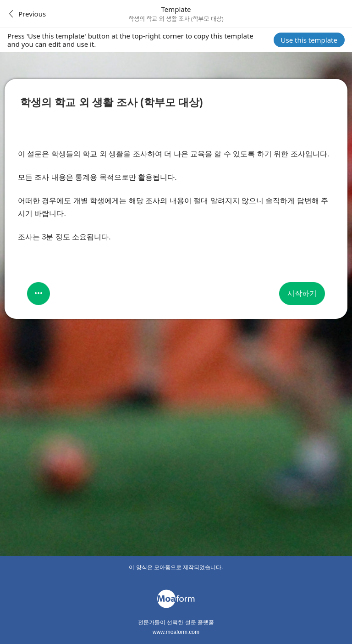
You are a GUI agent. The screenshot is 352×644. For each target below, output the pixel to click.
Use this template (309, 40)
